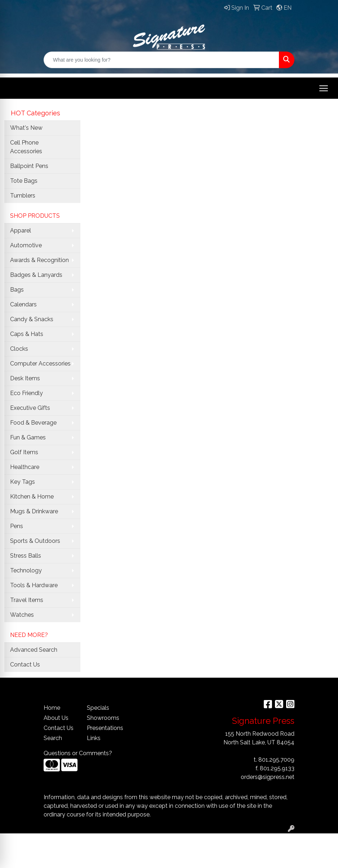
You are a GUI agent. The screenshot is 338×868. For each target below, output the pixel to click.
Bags (17, 290)
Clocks (19, 349)
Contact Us (25, 665)
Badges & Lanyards (36, 275)
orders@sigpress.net (268, 777)
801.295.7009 (276, 760)
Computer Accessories (40, 364)
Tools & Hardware (34, 585)
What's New (26, 128)
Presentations (104, 728)
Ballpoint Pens (29, 166)
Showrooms (103, 718)
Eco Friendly (26, 393)
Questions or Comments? (78, 753)
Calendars (23, 304)
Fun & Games (28, 437)
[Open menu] (324, 88)
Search (53, 738)
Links (94, 738)
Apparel (21, 231)
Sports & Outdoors (35, 541)
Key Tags (23, 482)
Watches (22, 615)
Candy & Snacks (32, 319)
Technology (26, 570)
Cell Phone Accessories (26, 147)
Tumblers (23, 196)
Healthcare (25, 467)
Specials (98, 708)
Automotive (26, 245)
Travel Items (27, 600)
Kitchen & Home (32, 497)
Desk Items (25, 378)
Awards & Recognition (39, 260)
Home (52, 708)
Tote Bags (24, 181)
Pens (17, 526)
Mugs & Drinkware (34, 511)
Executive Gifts (30, 408)
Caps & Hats (27, 334)
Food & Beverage (33, 423)
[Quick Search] (161, 60)
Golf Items (24, 452)
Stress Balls (26, 556)
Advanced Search (34, 650)
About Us (56, 718)
